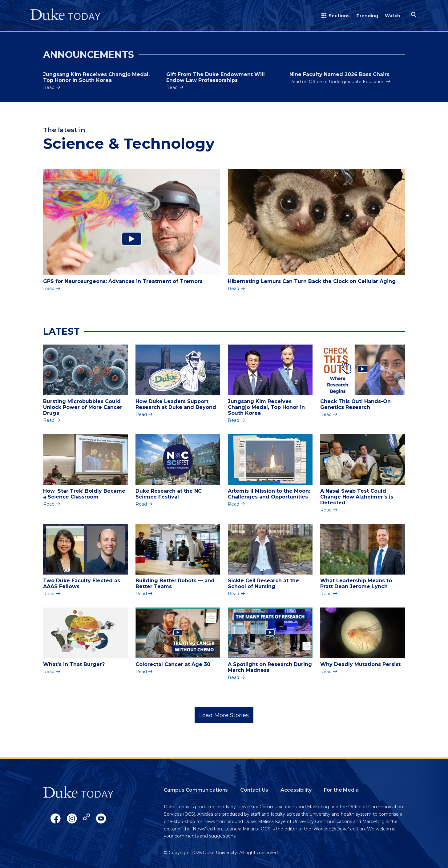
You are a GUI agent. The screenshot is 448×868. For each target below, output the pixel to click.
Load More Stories (224, 715)
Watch (393, 16)
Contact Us (254, 790)
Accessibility (296, 790)
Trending (367, 16)
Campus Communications (196, 790)
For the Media (341, 790)
